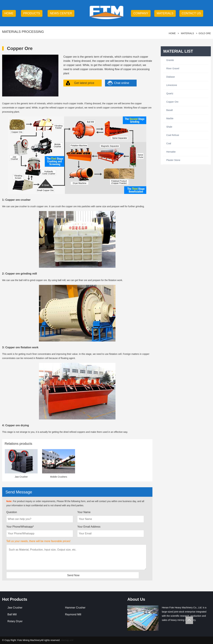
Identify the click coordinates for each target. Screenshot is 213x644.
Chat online (122, 83)
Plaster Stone (173, 160)
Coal (169, 143)
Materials (165, 13)
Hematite (171, 152)
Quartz (170, 93)
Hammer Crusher (75, 608)
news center (61, 13)
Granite (170, 60)
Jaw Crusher (15, 608)
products (32, 13)
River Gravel (173, 68)
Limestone (172, 85)
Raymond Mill (73, 614)
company (141, 13)
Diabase (170, 77)
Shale (169, 127)
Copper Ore (172, 102)
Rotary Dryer (15, 621)
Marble (170, 118)
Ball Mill (12, 614)
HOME (9, 13)
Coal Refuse (173, 135)
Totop (189, 620)
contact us (191, 13)
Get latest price (84, 83)
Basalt (169, 110)
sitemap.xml (67, 640)
